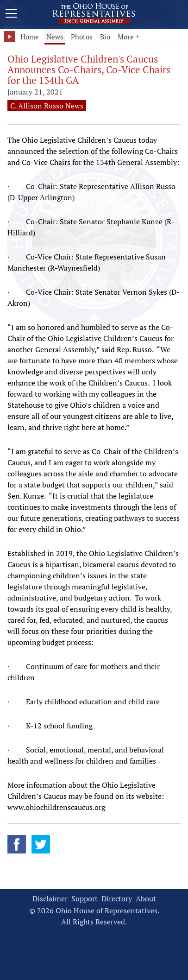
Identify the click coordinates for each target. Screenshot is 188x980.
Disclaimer (50, 899)
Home (30, 37)
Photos (82, 37)
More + (128, 37)
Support (85, 899)
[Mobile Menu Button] (11, 15)
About (146, 899)
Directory (117, 899)
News (55, 37)
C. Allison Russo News (47, 106)
